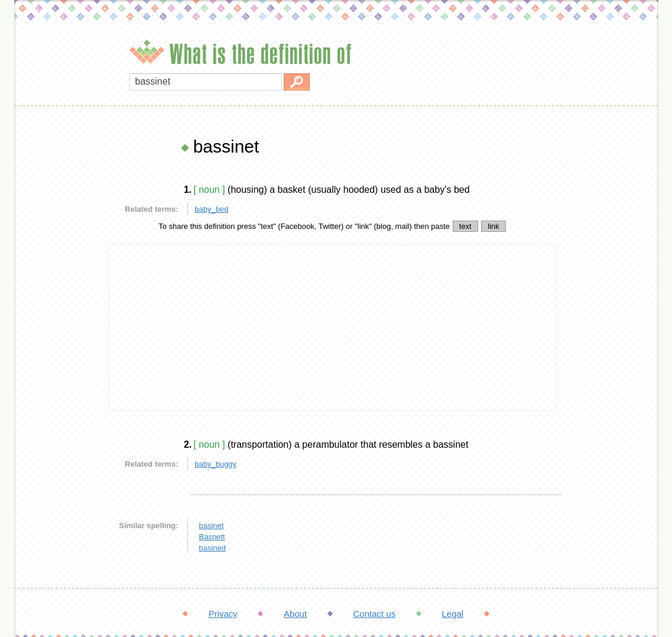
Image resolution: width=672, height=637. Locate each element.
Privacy (223, 614)
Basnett (212, 537)
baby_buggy (215, 464)
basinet (211, 526)
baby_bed (211, 209)
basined (212, 548)
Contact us (375, 614)
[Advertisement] (59, 313)
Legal (452, 614)
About (295, 614)
